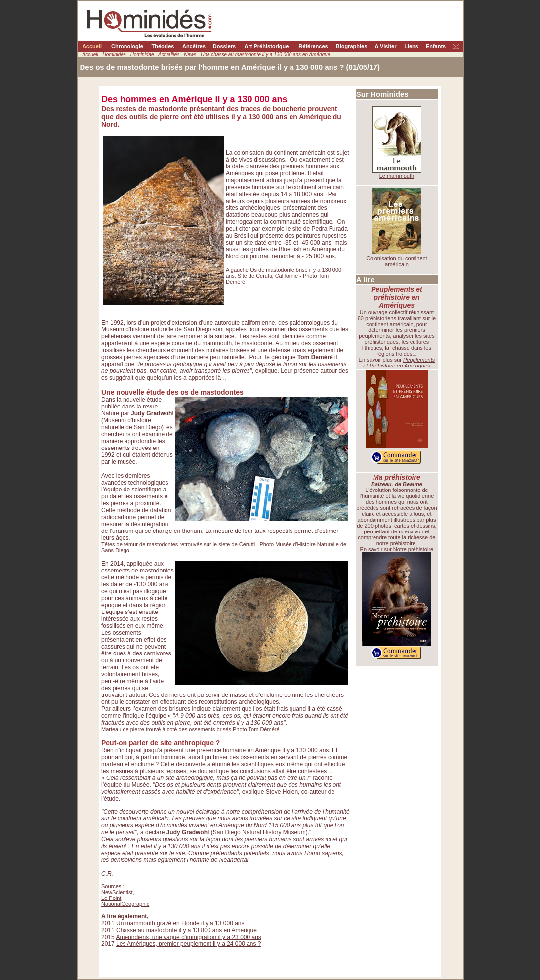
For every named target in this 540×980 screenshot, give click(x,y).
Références (313, 46)
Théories (163, 46)
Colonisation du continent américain (397, 261)
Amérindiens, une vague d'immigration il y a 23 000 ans (188, 937)
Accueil (92, 46)
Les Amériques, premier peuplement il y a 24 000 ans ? (189, 944)
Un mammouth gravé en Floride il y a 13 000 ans (180, 923)
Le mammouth (397, 176)
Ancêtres (194, 46)
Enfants (436, 46)
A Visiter (385, 46)
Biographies (352, 46)
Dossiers (224, 46)
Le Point (111, 898)
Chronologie (127, 46)
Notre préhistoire (413, 549)
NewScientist (117, 892)
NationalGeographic (125, 904)
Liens (411, 46)
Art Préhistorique (267, 46)
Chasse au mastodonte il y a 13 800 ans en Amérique (187, 930)
